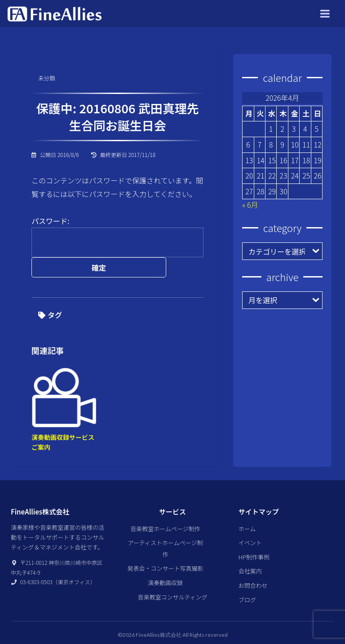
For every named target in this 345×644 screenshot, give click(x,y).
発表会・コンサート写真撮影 (165, 554)
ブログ (247, 586)
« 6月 (250, 205)
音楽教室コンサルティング (172, 583)
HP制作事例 (254, 543)
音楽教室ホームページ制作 (165, 515)
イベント (250, 529)
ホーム (247, 515)
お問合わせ (253, 571)
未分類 (49, 79)
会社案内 (250, 557)
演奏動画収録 (165, 569)
